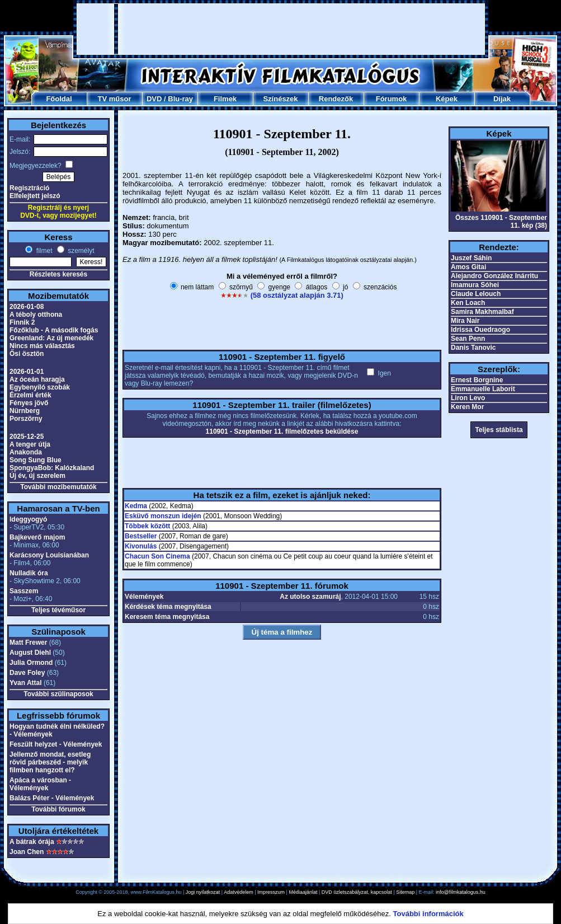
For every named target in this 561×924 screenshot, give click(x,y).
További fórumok (58, 809)
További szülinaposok (58, 694)
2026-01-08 (27, 307)
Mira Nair (465, 321)
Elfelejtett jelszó (35, 196)
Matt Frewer (28, 642)
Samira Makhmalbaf (482, 312)
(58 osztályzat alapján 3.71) (297, 295)
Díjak (502, 99)
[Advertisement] (143, 29)
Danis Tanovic (473, 348)
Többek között (147, 526)
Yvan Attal (26, 683)
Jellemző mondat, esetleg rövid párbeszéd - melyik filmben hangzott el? (50, 762)
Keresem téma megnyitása (167, 617)
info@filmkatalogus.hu (461, 892)
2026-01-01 (27, 372)
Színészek (280, 99)
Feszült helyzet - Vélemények (56, 744)
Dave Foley (27, 673)
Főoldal (59, 99)
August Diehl (30, 653)
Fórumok (392, 99)
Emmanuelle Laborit (483, 389)
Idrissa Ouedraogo (480, 330)
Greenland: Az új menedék (51, 338)
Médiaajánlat (303, 892)
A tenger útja (30, 444)
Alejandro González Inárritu (494, 276)
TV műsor (115, 99)
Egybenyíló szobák (40, 387)
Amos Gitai (468, 267)
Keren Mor (467, 407)
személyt (80, 251)
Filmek (225, 99)
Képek (447, 99)
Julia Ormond (31, 663)
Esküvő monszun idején (163, 516)
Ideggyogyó (28, 519)
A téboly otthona (36, 315)
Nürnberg (25, 411)
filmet (43, 251)
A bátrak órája (32, 842)
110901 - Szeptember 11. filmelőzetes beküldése (282, 431)
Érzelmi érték (30, 395)
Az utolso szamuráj (310, 597)
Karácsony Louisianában (49, 555)
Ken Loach (468, 303)
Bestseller (141, 536)
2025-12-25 (27, 437)
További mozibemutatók (58, 487)
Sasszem (24, 591)
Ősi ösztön (27, 354)
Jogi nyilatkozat (203, 892)
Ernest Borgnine (477, 380)
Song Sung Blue (36, 460)
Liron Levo (468, 398)
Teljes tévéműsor (58, 610)
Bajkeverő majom (37, 537)
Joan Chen (27, 852)
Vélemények (144, 597)
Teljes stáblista (499, 430)
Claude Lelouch (476, 294)
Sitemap (405, 892)
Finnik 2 (22, 322)
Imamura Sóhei (475, 285)
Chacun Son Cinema (157, 556)
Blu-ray (180, 99)
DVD (154, 99)
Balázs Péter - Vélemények (52, 798)
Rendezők (336, 99)
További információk (428, 914)
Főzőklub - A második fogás (54, 330)
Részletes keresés (58, 274)
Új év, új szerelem (37, 476)
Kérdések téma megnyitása (168, 607)
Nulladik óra (29, 573)
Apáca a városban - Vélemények (40, 784)
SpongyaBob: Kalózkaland (52, 468)
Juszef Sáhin (471, 258)
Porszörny (26, 419)
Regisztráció (29, 188)
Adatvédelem (239, 892)
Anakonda (26, 452)
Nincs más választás (42, 346)
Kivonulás (141, 546)
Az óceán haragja (37, 379)
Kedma (136, 506)
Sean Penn (468, 339)
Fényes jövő (29, 403)
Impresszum (271, 892)
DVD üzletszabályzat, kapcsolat (357, 892)
